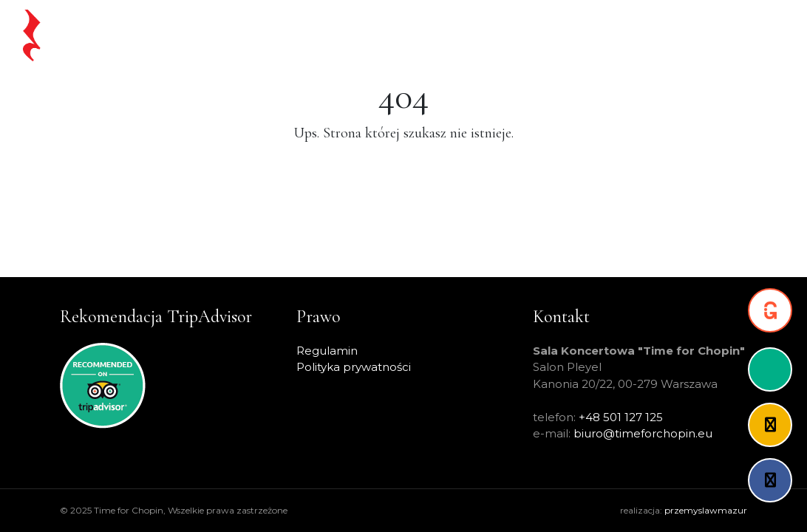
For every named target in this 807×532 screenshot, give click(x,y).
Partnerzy (681, 35)
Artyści (540, 35)
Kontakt (747, 35)
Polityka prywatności (354, 367)
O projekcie (606, 35)
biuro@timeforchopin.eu (643, 433)
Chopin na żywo (307, 35)
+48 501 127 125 (621, 417)
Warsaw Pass (470, 35)
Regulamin (327, 351)
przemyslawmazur (706, 510)
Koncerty (393, 35)
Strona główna (206, 35)
